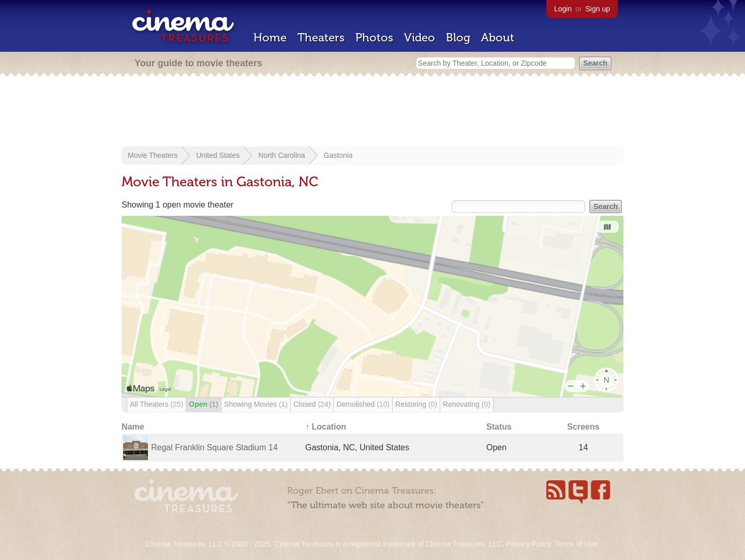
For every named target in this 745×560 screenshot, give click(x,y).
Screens (583, 427)
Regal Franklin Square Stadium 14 (214, 447)
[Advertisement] (373, 112)
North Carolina (281, 155)
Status (499, 427)
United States (218, 155)
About (498, 38)
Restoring (416, 404)
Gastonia (338, 155)
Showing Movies (256, 404)
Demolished (363, 404)
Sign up (598, 9)
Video (420, 38)
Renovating (467, 404)
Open (204, 404)
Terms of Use (576, 544)
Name (133, 427)
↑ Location (326, 427)
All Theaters (157, 404)
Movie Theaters (153, 155)
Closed (312, 404)
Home (270, 38)
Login (563, 9)
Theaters (321, 38)
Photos (374, 38)
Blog (458, 38)
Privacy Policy (528, 544)
